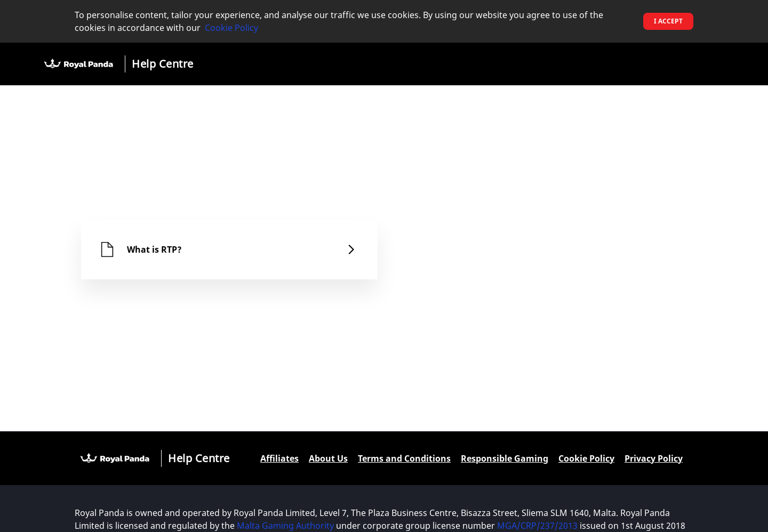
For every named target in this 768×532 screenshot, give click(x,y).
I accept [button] (668, 21)
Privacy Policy (654, 458)
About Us (328, 458)
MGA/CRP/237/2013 (537, 526)
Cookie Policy (231, 28)
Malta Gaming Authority (285, 526)
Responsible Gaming (505, 458)
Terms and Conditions (404, 458)
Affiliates (279, 458)
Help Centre (163, 64)
